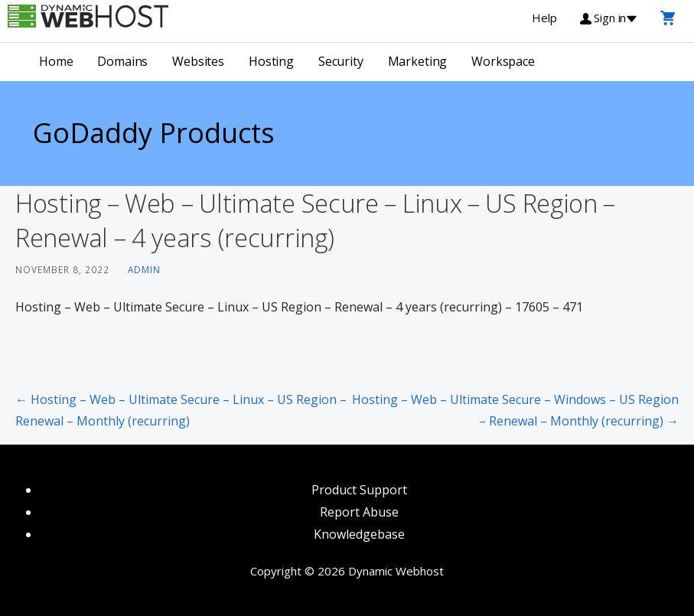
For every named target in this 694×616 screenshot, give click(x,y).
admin (144, 269)
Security (341, 61)
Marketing (418, 61)
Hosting (271, 61)
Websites (198, 61)
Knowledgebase (359, 534)
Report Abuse (359, 512)
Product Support (359, 490)
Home (56, 61)
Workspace (503, 61)
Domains (122, 61)
